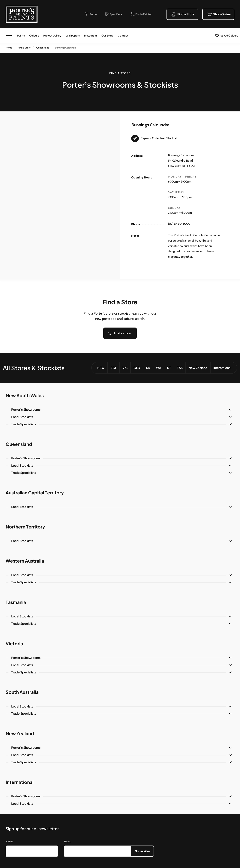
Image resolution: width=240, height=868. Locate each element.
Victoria (14, 643)
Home (9, 48)
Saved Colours (229, 35)
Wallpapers (73, 35)
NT (169, 368)
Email (67, 842)
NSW (101, 368)
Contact (123, 35)
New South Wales (25, 395)
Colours (34, 35)
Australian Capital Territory (35, 493)
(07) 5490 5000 (179, 224)
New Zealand (198, 368)
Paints (21, 35)
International (222, 368)
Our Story (107, 35)
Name (9, 842)
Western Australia (25, 561)
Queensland (43, 48)
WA (159, 368)
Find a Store (24, 48)
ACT (113, 368)
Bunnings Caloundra (66, 48)
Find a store (122, 333)
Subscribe (142, 851)
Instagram (91, 35)
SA (148, 368)
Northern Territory (25, 527)
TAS (180, 368)
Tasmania (16, 602)
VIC (125, 368)
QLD (137, 368)
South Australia (22, 692)
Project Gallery (52, 35)
